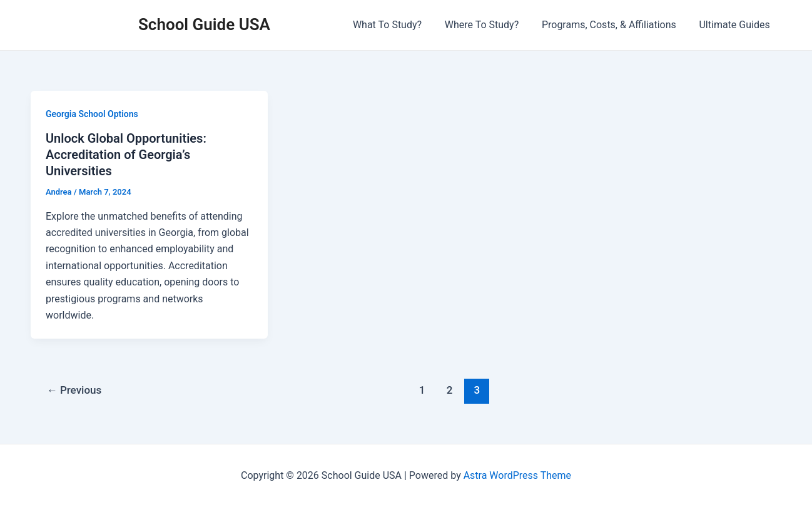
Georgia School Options (92, 114)
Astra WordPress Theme (517, 475)
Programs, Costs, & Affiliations (613, 25)
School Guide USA (204, 24)
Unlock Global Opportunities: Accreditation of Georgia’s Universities (126, 155)
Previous (74, 390)
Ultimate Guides (736, 25)
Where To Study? (489, 25)
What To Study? (397, 25)
